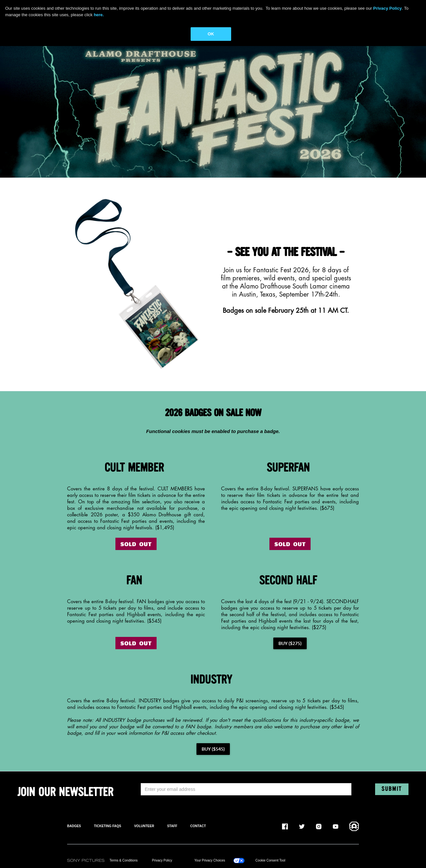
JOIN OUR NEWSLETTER (65, 792)
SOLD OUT (136, 544)
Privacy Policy (162, 860)
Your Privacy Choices (210, 860)
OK (211, 34)
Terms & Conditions (124, 860)
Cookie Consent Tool (270, 860)
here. (99, 15)
